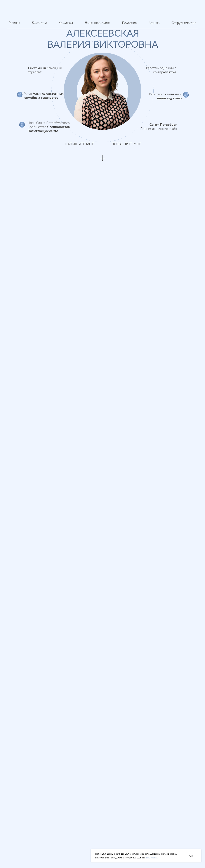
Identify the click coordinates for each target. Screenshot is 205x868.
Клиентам (39, 23)
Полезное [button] (129, 23)
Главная (14, 23)
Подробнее (152, 858)
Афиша (154, 23)
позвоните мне (126, 144)
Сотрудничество (184, 23)
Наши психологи (98, 23)
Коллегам (66, 23)
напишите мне (79, 144)
